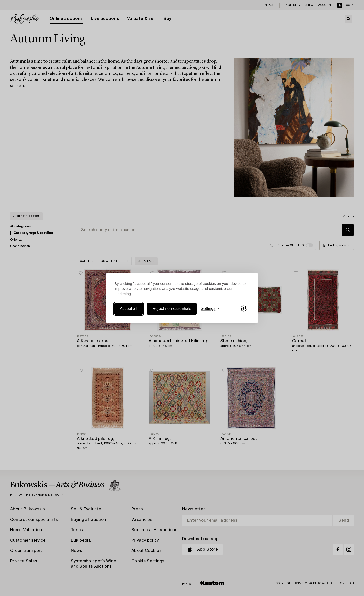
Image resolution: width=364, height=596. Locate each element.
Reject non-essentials (172, 308)
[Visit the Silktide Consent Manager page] (244, 309)
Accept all (129, 308)
